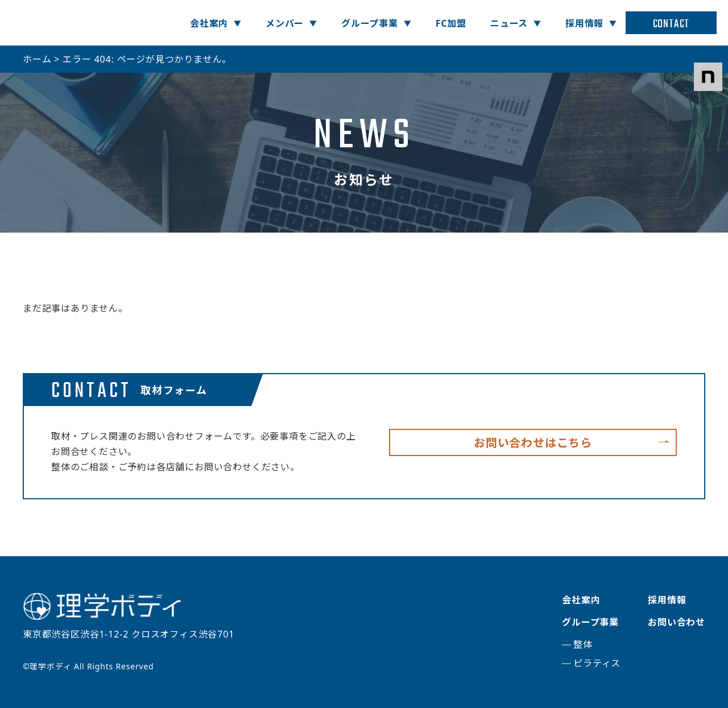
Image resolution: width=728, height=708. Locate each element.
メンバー (285, 23)
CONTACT (671, 24)
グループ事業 (370, 23)
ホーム (37, 59)
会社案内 (209, 23)
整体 (583, 644)
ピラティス (597, 663)
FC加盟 (451, 23)
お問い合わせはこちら (533, 443)
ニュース (509, 23)
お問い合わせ (677, 622)
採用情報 (584, 23)
